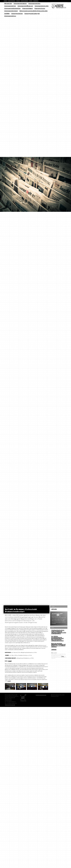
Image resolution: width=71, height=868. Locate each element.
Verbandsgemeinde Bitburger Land (25, 6)
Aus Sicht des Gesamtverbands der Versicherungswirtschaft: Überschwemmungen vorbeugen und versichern (57, 638)
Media (18, 1)
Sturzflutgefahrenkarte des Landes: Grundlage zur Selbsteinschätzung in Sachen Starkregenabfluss (59, 632)
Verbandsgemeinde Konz (10, 16)
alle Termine (54, 609)
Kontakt (36, 1)
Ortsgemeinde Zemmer (40, 8)
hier (58, 615)
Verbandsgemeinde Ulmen (34, 3)
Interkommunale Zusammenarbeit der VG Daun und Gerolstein (34, 11)
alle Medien (54, 649)
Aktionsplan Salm (8, 3)
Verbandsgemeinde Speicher (20, 3)
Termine (10, 661)
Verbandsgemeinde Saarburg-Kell (32, 13)
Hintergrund (12, 1)
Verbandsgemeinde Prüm (10, 6)
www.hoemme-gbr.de (10, 705)
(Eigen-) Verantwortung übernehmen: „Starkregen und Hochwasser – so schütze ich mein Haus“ (58, 645)
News (5, 1)
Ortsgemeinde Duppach (28, 8)
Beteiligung (25, 1)
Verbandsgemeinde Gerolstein (42, 6)
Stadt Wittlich (7, 13)
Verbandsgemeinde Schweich (11, 11)
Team (31, 1)
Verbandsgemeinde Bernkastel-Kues (12, 8)
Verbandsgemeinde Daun (17, 13)
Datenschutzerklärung (41, 695)
